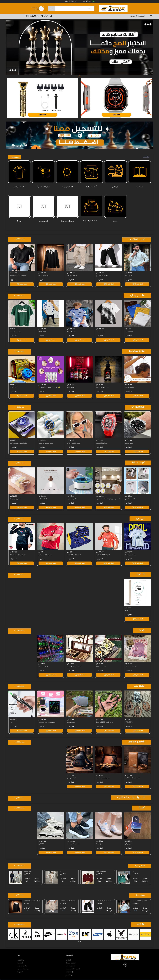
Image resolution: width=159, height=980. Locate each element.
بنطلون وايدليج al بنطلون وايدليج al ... (105, 897)
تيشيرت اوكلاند (101, 868)
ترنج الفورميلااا (72, 331)
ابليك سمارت (43, 497)
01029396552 (71, 1)
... (133, 868)
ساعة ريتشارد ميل (102, 442)
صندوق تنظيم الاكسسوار (75, 664)
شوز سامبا (100, 841)
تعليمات (20, 960)
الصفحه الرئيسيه (138, 16)
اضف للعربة (137, 284)
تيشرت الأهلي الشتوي (103, 553)
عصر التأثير (129, 608)
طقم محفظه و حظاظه (133, 775)
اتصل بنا (20, 969)
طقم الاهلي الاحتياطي (74, 553)
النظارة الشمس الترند (74, 442)
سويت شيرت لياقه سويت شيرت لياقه (32, 897)
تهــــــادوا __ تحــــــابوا (131, 664)
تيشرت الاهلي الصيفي (45, 553)
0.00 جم (35, 8)
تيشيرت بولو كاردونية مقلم (18, 275)
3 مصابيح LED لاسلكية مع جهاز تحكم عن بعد (108, 498)
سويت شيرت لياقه (44, 275)
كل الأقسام (70, 972)
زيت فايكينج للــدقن (102, 387)
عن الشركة (21, 957)
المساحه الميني (130, 497)
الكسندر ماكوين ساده (74, 841)
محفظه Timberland (103, 775)
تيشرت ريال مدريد (131, 553)
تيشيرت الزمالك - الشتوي (18, 553)
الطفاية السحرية (73, 497)
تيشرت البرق (43, 331)
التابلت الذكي (71, 719)
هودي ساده (129, 275)
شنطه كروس (72, 775)
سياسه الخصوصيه (23, 966)
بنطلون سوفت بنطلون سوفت (68, 897)
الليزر (11, 719)
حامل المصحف (101, 664)
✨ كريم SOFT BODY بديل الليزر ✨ (50, 387)
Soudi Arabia (89, 1)
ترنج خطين (28, 868)
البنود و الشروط (22, 963)
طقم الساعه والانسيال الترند (18, 442)
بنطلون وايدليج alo (102, 275)
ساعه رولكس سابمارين (46, 442)
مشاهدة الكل (14, 157)
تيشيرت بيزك (129, 331)
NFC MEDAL (129, 719)
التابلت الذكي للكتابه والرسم (47, 719)
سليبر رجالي (129, 841)
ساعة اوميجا (129, 442)
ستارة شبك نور (43, 664)
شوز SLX (41, 841)
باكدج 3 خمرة (72, 387)
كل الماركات (70, 969)
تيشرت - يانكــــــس (15, 331)
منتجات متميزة (71, 960)
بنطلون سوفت (72, 275)
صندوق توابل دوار (15, 497)
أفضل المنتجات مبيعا (73, 966)
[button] (78, 938)
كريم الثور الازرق (15, 387)
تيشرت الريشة (101, 331)
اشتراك (68, 957)
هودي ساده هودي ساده (140, 897)
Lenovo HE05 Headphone (105, 719)
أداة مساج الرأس (130, 387)
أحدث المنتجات (71, 963)
